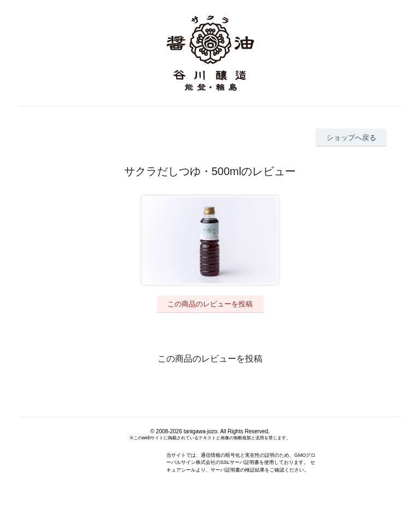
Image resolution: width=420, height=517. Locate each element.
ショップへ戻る (351, 138)
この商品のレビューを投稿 (210, 304)
